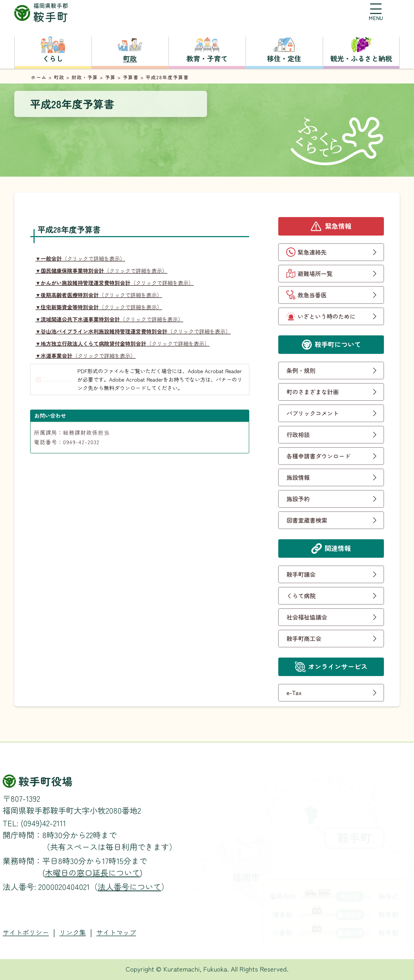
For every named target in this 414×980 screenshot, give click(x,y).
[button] (376, 12)
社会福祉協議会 (307, 617)
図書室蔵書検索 (307, 520)
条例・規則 (301, 370)
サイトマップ (116, 932)
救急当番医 (312, 295)
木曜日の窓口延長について (92, 873)
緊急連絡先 (312, 252)
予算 (110, 77)
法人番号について (129, 887)
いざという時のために (327, 316)
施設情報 (298, 477)
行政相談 (298, 434)
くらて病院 (301, 595)
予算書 (131, 77)
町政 (59, 77)
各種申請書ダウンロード (318, 456)
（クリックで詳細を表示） (80, 258)
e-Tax (294, 692)
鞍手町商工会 (304, 638)
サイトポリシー (26, 932)
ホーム (39, 77)
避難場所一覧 (315, 273)
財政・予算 (85, 77)
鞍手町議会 (301, 574)
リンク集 (73, 932)
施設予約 (298, 499)
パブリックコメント (313, 413)
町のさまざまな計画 (313, 392)
